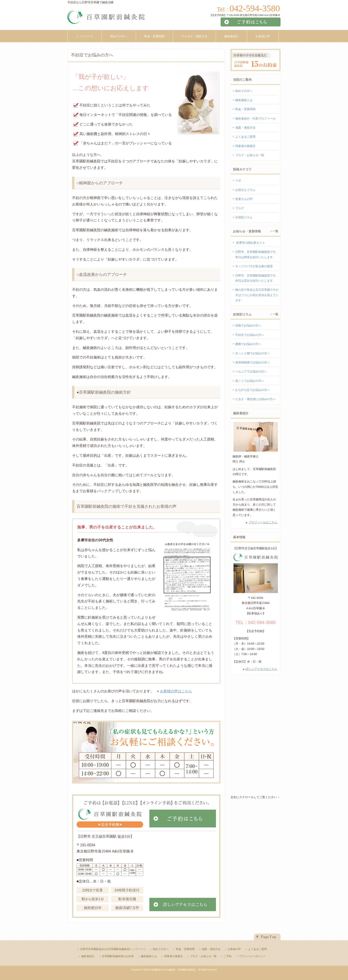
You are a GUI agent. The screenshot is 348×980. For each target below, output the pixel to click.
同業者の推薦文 (245, 146)
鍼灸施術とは (244, 100)
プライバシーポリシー (252, 956)
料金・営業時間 (245, 109)
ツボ (238, 180)
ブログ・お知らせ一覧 (250, 155)
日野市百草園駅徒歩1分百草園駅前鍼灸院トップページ (113, 949)
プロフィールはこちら (263, 522)
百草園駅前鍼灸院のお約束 (118, 956)
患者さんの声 (244, 199)
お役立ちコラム (245, 190)
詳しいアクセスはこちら (262, 669)
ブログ (240, 208)
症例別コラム (244, 217)
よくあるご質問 (245, 137)
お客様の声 (234, 949)
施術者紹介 (88, 956)
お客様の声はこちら (176, 691)
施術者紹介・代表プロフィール (255, 119)
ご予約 (228, 956)
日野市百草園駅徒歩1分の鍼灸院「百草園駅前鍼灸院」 (170, 970)
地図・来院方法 (245, 128)
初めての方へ (244, 91)
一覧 (275, 231)
